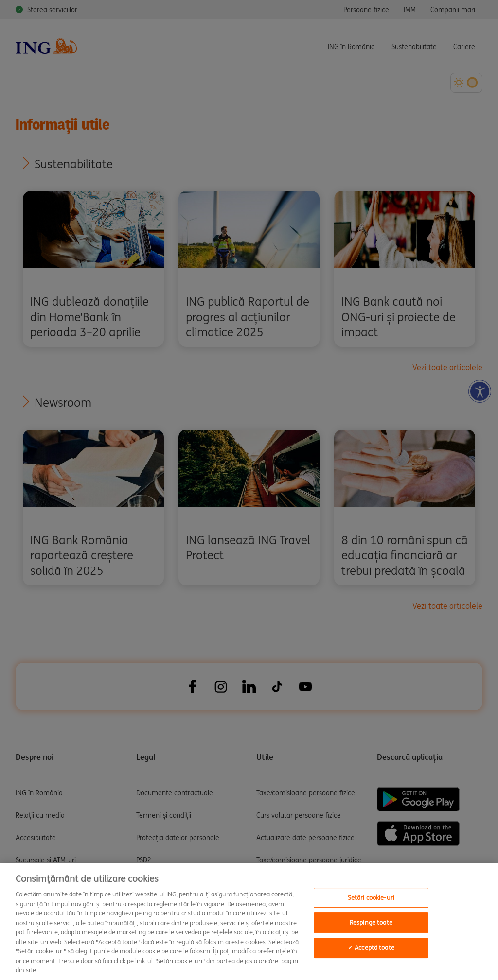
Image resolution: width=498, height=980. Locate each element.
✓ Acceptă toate (371, 948)
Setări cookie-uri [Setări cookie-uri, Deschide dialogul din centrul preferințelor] (371, 898)
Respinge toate (371, 922)
